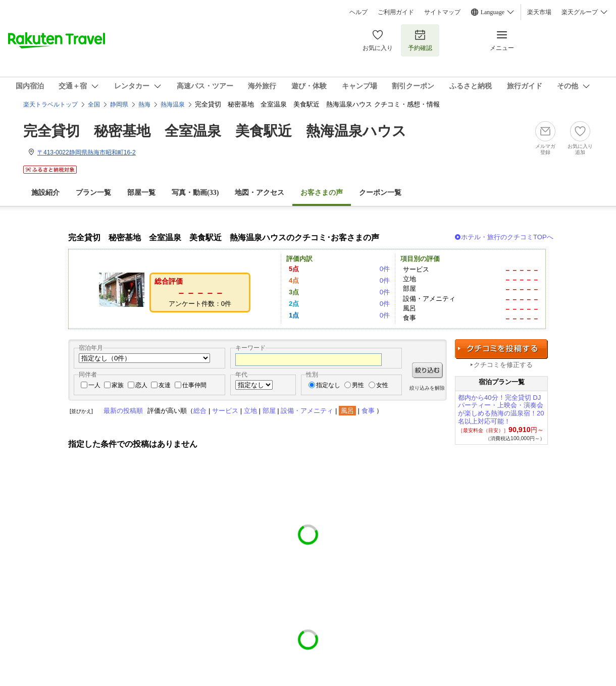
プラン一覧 (93, 193)
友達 (165, 385)
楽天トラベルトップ (50, 104)
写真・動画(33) (195, 193)
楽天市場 (539, 12)
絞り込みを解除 (427, 388)
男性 (358, 385)
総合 (200, 411)
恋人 (141, 385)
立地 (250, 411)
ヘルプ (358, 12)
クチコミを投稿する (501, 349)
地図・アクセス (260, 193)
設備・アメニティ (307, 411)
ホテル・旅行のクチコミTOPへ (507, 237)
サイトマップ (442, 12)
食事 (368, 411)
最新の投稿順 (123, 411)
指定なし (328, 385)
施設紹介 (45, 193)
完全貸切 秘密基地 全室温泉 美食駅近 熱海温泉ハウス (215, 131)
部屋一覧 (141, 193)
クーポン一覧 (380, 193)
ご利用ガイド (396, 12)
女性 (382, 385)
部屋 (269, 411)
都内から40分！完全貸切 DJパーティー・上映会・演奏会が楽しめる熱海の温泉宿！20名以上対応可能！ (501, 409)
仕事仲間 (194, 385)
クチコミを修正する (503, 365)
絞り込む (427, 370)
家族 (118, 385)
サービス (225, 411)
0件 (385, 269)
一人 (94, 385)
